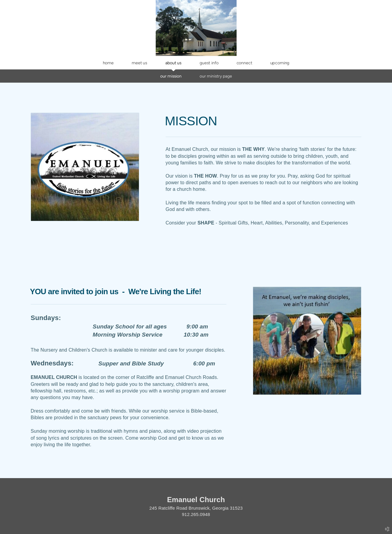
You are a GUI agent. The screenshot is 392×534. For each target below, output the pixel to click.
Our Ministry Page (216, 76)
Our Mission (171, 76)
